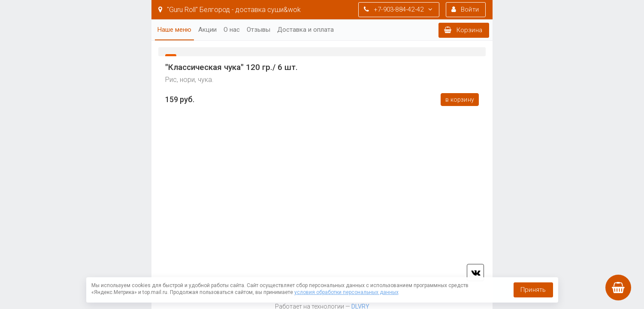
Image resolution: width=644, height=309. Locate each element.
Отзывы (259, 30)
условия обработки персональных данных (346, 292)
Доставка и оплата (305, 30)
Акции (207, 30)
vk (475, 273)
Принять (533, 290)
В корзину (460, 100)
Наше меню (174, 30)
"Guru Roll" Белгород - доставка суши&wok (230, 10)
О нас (232, 30)
